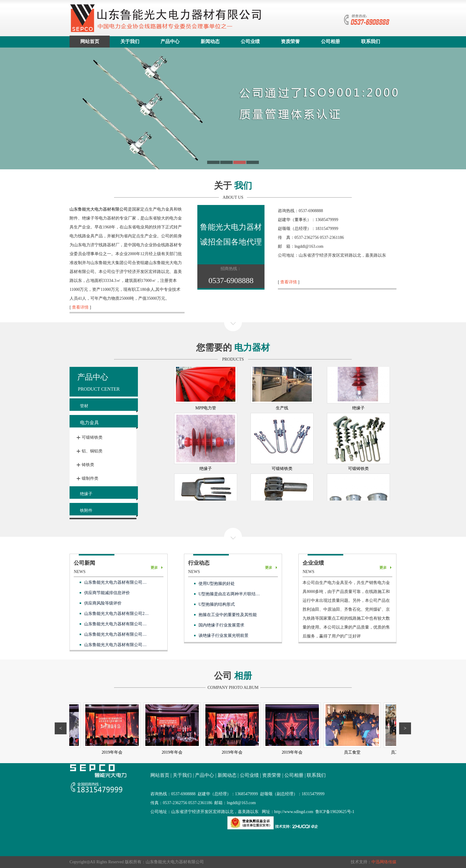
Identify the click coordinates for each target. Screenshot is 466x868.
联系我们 (371, 41)
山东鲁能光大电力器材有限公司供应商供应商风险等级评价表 (140, 624)
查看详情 (80, 307)
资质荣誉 (290, 41)
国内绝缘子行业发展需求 (221, 625)
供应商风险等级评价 (103, 603)
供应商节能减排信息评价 (107, 593)
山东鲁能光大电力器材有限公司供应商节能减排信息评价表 (138, 634)
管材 (84, 406)
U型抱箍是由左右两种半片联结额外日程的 (237, 594)
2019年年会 (71, 752)
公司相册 (330, 41)
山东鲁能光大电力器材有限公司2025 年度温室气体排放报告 (139, 614)
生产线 (282, 438)
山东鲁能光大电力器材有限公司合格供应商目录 (128, 645)
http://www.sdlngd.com (294, 812)
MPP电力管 (206, 438)
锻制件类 (90, 478)
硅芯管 (206, 377)
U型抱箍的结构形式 (217, 604)
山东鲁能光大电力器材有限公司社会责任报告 (126, 582)
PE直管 (282, 377)
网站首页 (90, 41)
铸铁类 (88, 465)
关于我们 (130, 41)
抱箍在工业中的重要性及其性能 (228, 615)
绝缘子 (86, 494)
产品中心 (170, 41)
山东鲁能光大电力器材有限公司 (99, 209)
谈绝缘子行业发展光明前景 (223, 636)
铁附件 (86, 510)
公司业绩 (250, 41)
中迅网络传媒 (384, 862)
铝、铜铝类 (92, 451)
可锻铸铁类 (92, 437)
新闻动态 (210, 41)
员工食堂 (371, 752)
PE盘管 (358, 377)
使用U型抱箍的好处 (217, 584)
